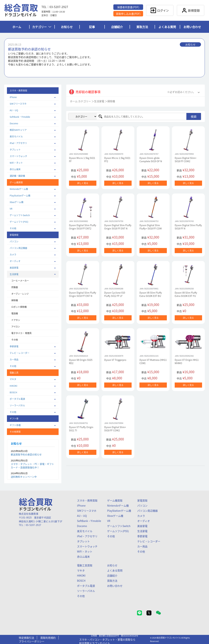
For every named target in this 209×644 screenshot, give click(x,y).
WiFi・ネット (16, 163)
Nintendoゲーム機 (19, 189)
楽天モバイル (16, 136)
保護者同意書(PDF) (128, 7)
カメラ (13, 255)
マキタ (13, 379)
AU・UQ (14, 110)
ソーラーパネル (17, 405)
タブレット (15, 150)
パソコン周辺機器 (18, 248)
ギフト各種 (15, 425)
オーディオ (15, 261)
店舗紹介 (117, 27)
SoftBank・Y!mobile (20, 117)
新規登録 (191, 10)
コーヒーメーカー (20, 281)
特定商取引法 (26, 638)
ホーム (17, 27)
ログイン (160, 10)
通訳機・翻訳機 (17, 176)
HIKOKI (14, 386)
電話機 (15, 313)
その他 (13, 228)
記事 (92, 27)
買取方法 (142, 27)
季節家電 (14, 346)
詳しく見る (83, 183)
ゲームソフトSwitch (20, 215)
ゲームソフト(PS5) (19, 222)
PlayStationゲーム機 (20, 196)
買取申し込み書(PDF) (128, 14)
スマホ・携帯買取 (87, 500)
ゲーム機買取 (115, 500)
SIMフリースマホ (18, 104)
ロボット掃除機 (19, 307)
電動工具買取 (85, 565)
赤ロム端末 (15, 169)
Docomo (14, 123)
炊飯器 (15, 287)
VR (11, 209)
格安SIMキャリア (18, 130)
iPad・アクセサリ (18, 143)
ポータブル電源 (17, 399)
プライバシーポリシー (32, 641)
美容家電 (14, 268)
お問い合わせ (192, 27)
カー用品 (14, 360)
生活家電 (14, 274)
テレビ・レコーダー (20, 353)
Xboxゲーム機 (17, 202)
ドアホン (16, 320)
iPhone (13, 97)
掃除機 (15, 300)
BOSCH (13, 392)
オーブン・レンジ (20, 294)
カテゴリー (42, 27)
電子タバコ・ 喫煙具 (21, 333)
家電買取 (142, 500)
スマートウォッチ (18, 156)
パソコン (14, 241)
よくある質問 (167, 27)
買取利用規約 (48, 638)
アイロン (16, 327)
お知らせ (67, 27)
